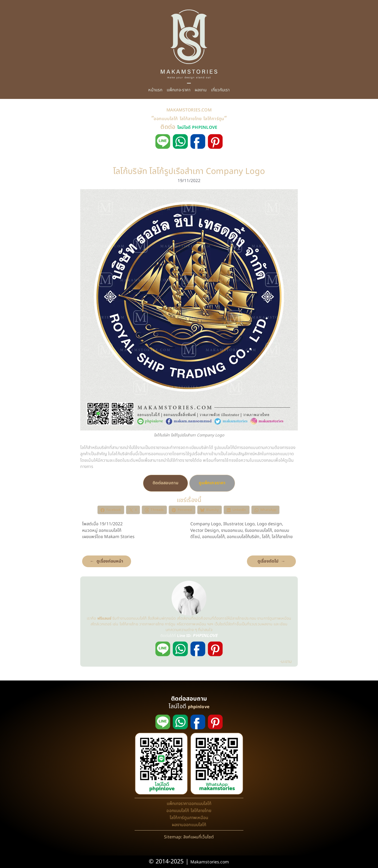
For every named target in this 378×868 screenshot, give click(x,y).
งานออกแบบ (232, 530)
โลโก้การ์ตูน (214, 119)
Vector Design (205, 530)
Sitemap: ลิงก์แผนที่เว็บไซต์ (189, 837)
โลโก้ (266, 537)
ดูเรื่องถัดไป (268, 561)
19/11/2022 (189, 181)
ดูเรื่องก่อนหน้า (110, 561)
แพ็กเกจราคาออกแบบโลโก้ (189, 804)
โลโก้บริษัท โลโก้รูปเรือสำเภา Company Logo (189, 172)
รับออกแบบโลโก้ (258, 530)
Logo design (269, 524)
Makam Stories (119, 537)
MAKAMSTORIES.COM (189, 110)
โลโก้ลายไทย (191, 119)
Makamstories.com (210, 862)
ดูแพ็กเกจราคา (212, 483)
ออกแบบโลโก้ (166, 119)
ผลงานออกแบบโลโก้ (189, 825)
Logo (250, 524)
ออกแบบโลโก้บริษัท (243, 537)
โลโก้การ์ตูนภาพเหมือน (189, 818)
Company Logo (206, 524)
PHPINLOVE (205, 636)
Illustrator (233, 524)
